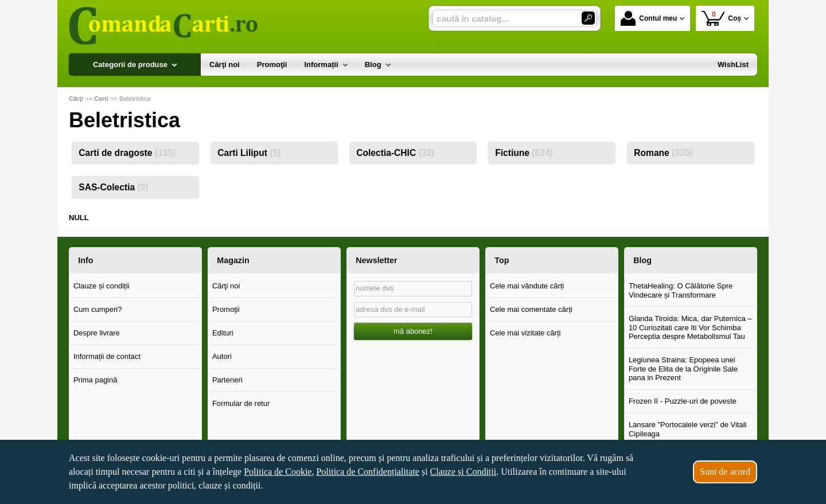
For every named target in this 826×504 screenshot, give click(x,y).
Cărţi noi (226, 286)
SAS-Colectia (113, 187)
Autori (222, 356)
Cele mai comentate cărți (531, 309)
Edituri (223, 333)
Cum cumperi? (98, 309)
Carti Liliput (249, 153)
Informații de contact (107, 356)
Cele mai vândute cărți (527, 286)
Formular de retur (241, 403)
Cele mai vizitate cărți (525, 333)
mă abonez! (413, 331)
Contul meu (649, 18)
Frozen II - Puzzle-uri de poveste (683, 401)
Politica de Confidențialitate (368, 472)
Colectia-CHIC (395, 153)
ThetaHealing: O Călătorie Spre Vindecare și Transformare (681, 290)
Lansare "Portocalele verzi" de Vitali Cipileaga (688, 429)
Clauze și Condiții (463, 472)
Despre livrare (97, 333)
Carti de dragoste (127, 153)
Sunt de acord (725, 472)
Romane (663, 153)
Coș (721, 18)
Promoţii (226, 309)
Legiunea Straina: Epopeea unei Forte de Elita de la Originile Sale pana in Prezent (683, 369)
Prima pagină (96, 380)
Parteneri (227, 380)
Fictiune (524, 153)
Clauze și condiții (102, 286)
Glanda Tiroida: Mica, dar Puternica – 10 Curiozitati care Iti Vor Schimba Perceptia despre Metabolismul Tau (690, 327)
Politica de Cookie (278, 472)
